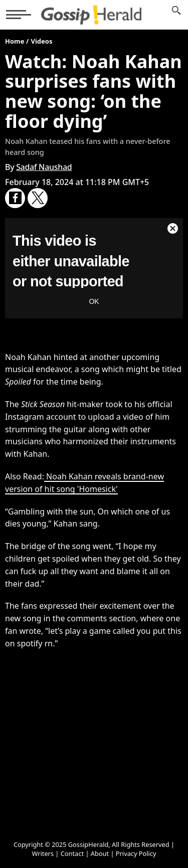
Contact (72, 853)
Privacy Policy (136, 853)
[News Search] (176, 15)
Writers (43, 853)
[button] (19, 15)
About (100, 853)
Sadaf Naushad (44, 167)
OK (94, 301)
